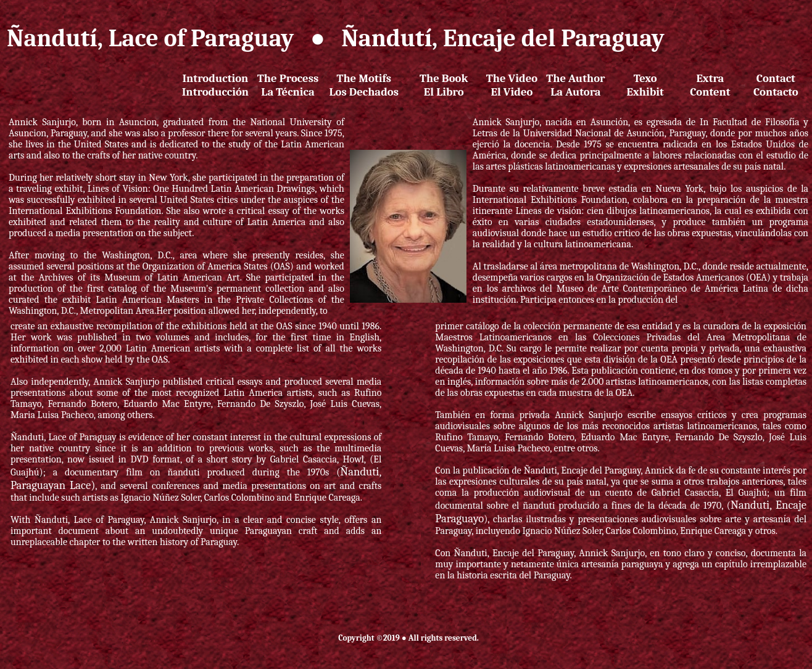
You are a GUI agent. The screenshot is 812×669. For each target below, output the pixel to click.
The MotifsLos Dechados (364, 85)
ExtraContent (710, 85)
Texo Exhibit (645, 85)
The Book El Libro (444, 85)
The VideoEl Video (512, 85)
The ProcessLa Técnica (288, 85)
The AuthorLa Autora (575, 85)
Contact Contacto (776, 85)
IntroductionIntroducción (215, 85)
